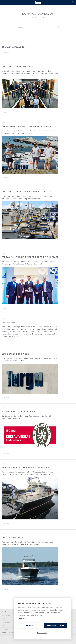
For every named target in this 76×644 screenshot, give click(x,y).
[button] (3, 3)
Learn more (23, 619)
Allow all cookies (56, 626)
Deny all (29, 626)
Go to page (5, 53)
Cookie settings (43, 633)
